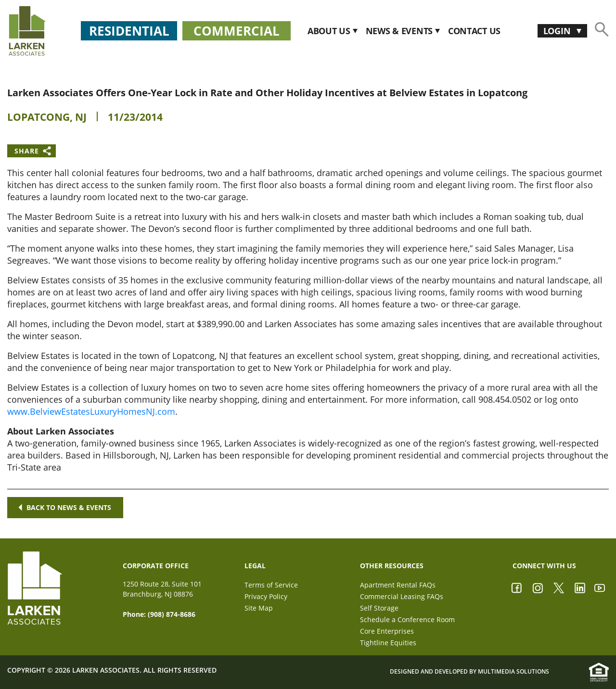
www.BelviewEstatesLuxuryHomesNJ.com (91, 411)
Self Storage (379, 608)
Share (27, 151)
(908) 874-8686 (172, 614)
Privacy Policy (266, 596)
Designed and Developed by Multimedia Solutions (469, 672)
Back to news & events (65, 507)
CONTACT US (474, 31)
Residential (129, 31)
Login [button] (558, 31)
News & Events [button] (400, 31)
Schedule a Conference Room (407, 619)
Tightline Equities (388, 643)
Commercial (237, 31)
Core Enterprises (387, 631)
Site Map (259, 608)
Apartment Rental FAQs (398, 585)
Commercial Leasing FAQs (402, 596)
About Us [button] (330, 31)
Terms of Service (271, 585)
